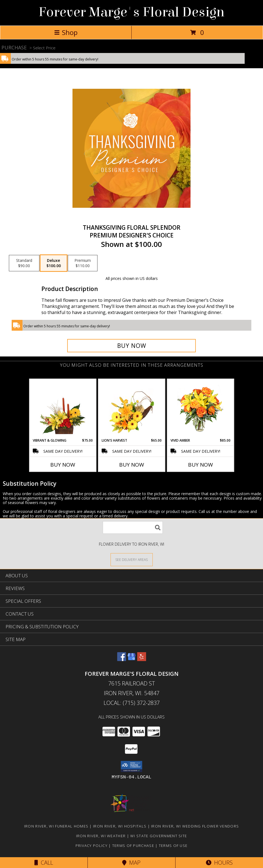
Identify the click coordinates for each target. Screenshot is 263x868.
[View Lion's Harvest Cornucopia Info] (131, 409)
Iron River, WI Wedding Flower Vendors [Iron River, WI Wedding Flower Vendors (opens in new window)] (195, 826)
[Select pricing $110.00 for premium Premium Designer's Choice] (83, 263)
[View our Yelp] (142, 659)
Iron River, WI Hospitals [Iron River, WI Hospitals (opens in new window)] (120, 826)
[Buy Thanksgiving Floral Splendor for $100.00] (132, 346)
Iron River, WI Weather (101, 836)
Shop (66, 32)
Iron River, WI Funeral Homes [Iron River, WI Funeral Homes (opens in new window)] (56, 826)
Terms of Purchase (133, 846)
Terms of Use (173, 846)
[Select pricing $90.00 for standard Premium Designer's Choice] (24, 263)
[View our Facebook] (122, 659)
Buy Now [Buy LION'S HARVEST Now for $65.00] (132, 465)
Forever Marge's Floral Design (131, 12)
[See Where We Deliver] (132, 559)
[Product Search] (133, 527)
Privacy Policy (92, 846)
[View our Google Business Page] (132, 659)
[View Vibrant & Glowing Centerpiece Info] (63, 409)
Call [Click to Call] (44, 863)
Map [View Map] (131, 863)
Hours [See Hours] (219, 863)
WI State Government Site (159, 836)
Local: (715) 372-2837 (132, 703)
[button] (131, 766)
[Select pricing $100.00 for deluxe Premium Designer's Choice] (54, 263)
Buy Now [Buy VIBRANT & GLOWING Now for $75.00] (63, 465)
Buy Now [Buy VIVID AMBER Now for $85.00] (201, 465)
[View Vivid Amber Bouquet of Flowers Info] (200, 409)
